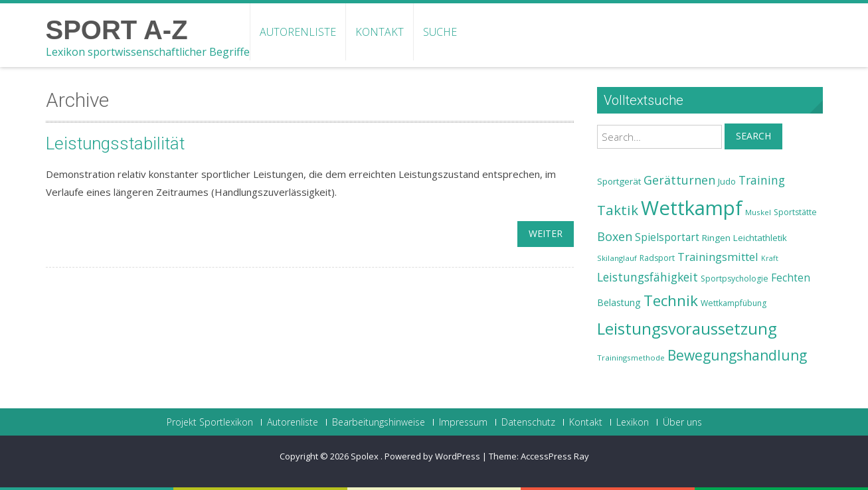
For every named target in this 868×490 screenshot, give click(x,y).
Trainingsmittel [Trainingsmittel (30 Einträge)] (718, 257)
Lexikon (633, 422)
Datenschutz (528, 422)
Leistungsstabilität (115, 143)
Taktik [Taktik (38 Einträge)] (618, 210)
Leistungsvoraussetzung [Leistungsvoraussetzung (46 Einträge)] (687, 329)
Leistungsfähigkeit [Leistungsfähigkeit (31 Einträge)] (648, 277)
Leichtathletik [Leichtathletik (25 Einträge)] (760, 238)
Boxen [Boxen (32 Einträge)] (615, 236)
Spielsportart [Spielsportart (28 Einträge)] (667, 237)
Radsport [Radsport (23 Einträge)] (657, 258)
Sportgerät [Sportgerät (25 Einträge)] (619, 181)
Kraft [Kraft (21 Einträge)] (770, 258)
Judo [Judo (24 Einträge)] (727, 181)
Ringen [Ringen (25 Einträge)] (716, 238)
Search (753, 136)
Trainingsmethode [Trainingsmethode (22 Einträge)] (631, 358)
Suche (440, 32)
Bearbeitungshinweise (379, 422)
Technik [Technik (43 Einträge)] (671, 300)
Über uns (682, 422)
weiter (546, 233)
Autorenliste (298, 32)
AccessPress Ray (555, 456)
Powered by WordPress (432, 456)
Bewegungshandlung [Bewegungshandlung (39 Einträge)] (737, 355)
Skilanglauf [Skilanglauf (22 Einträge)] (617, 258)
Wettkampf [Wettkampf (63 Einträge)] (692, 208)
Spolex (366, 456)
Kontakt (380, 32)
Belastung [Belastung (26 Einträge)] (619, 302)
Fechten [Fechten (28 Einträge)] (791, 278)
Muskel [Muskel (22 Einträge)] (758, 212)
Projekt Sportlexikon (210, 422)
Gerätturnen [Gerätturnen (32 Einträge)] (679, 180)
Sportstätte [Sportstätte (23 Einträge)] (795, 212)
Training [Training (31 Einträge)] (762, 180)
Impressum (463, 422)
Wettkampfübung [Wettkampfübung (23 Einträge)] (734, 303)
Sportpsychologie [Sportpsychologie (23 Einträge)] (735, 279)
